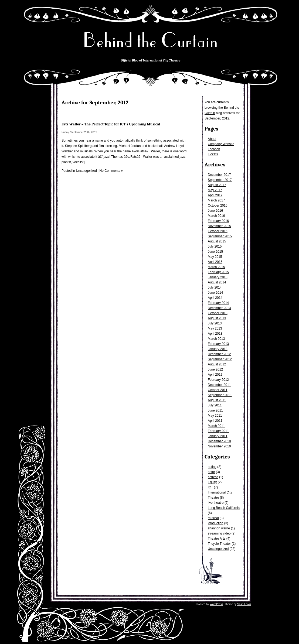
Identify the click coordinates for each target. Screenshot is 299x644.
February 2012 (218, 380)
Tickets (213, 154)
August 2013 (217, 318)
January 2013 (218, 349)
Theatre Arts (217, 539)
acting (212, 467)
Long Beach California (224, 508)
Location (214, 149)
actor (211, 472)
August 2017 (217, 185)
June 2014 (215, 293)
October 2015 (218, 231)
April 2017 (215, 195)
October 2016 (218, 205)
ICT (210, 487)
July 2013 (215, 323)
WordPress (216, 604)
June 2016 (215, 211)
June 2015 (215, 252)
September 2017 (220, 180)
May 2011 (215, 416)
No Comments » (111, 171)
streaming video (219, 533)
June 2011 (215, 410)
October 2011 (218, 390)
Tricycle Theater (219, 544)
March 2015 (216, 267)
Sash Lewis (244, 604)
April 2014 (215, 298)
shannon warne (219, 528)
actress (213, 477)
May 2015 (215, 257)
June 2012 (215, 369)
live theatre (216, 503)
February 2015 (218, 272)
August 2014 (217, 282)
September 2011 (220, 395)
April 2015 (215, 262)
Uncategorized (218, 549)
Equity (212, 482)
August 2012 (217, 364)
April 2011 (215, 421)
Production (215, 523)
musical (213, 518)
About (212, 139)
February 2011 (218, 431)
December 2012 (219, 354)
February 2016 (218, 221)
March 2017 (216, 200)
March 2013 (216, 339)
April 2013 (215, 334)
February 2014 (218, 303)
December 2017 (219, 175)
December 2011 (219, 385)
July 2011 (215, 405)
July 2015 (215, 246)
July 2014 (215, 287)
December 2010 (219, 441)
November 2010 (219, 446)
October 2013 (218, 313)
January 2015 (218, 277)
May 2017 (215, 190)
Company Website (221, 144)
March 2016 (216, 216)
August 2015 (217, 241)
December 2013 (219, 308)
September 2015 (220, 236)
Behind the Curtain (151, 40)
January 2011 (218, 436)
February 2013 (218, 344)
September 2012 (220, 359)
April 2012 (215, 375)
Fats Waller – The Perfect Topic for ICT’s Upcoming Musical (111, 124)
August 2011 (217, 400)
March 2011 (216, 426)
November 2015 (219, 226)
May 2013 (215, 328)
